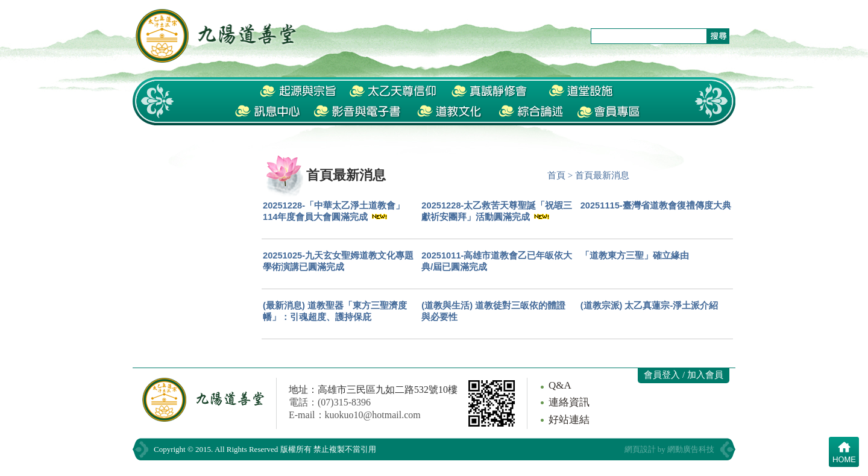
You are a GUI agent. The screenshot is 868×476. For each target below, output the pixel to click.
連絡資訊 (569, 402)
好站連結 (569, 420)
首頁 (556, 175)
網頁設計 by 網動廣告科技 (670, 449)
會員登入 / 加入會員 (684, 375)
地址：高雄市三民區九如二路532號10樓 (373, 390)
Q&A (560, 385)
